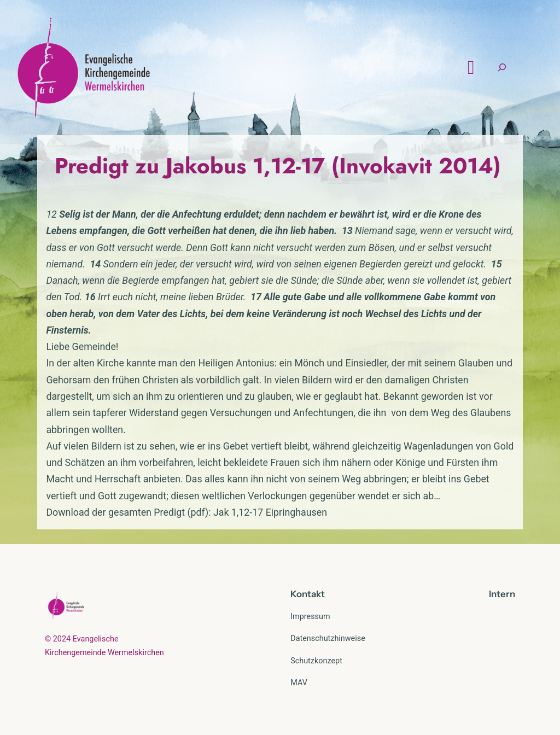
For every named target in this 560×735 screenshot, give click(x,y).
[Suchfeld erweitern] (502, 68)
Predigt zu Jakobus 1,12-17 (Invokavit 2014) (278, 166)
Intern (502, 594)
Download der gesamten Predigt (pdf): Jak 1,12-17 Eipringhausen (186, 512)
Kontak (306, 594)
